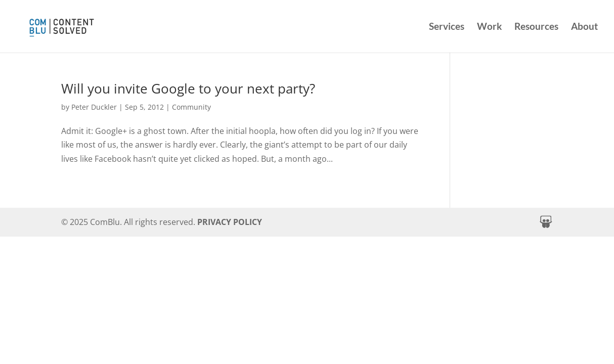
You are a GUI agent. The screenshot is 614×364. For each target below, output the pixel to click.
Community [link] (191, 107)
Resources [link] (536, 27)
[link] (85, 25)
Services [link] (447, 27)
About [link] (584, 27)
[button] (546, 222)
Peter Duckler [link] (94, 107)
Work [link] (489, 27)
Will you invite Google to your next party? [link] (188, 88)
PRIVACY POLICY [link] (230, 222)
